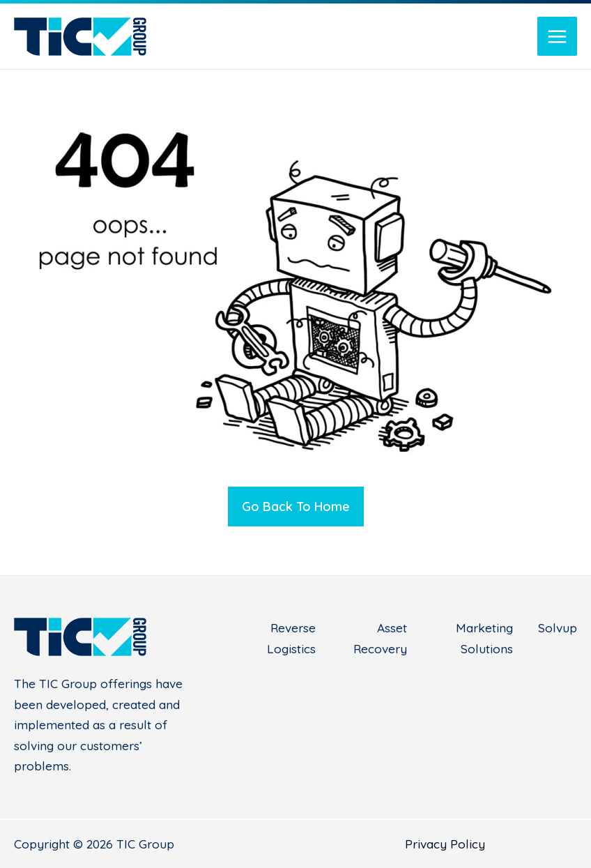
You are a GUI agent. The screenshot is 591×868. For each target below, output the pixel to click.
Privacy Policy (445, 844)
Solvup (558, 628)
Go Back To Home (296, 507)
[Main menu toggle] (557, 37)
